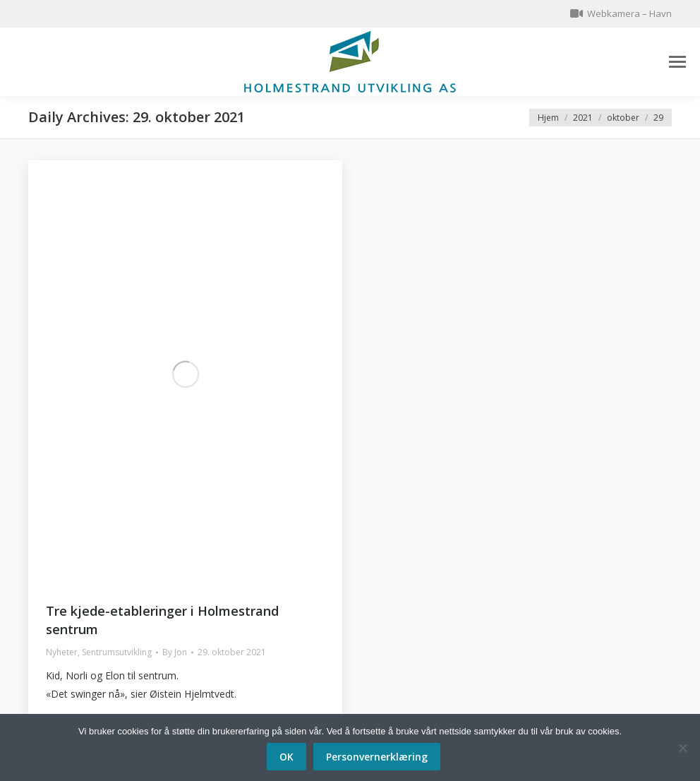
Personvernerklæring (377, 757)
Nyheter (62, 652)
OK (286, 757)
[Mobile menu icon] (677, 62)
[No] (682, 748)
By (175, 652)
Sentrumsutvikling (117, 652)
